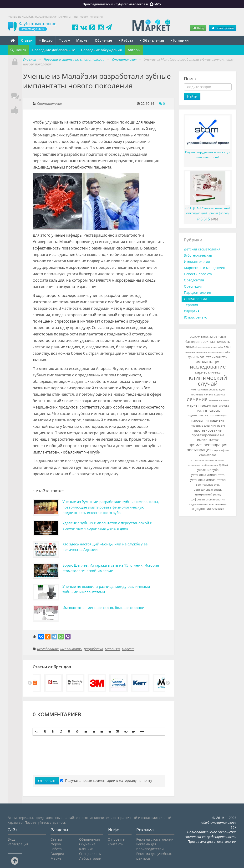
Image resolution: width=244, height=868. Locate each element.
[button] (37, 732)
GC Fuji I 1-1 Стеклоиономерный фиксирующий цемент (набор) (208, 211)
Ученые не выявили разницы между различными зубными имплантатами (106, 589)
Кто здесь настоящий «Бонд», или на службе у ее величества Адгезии (105, 547)
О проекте (116, 839)
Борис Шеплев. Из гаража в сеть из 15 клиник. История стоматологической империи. (111, 568)
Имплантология (197, 262)
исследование (48, 649)
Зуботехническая (198, 255)
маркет (128, 649)
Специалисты (90, 854)
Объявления (152, 40)
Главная (30, 59)
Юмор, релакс (195, 317)
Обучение (103, 40)
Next (168, 683)
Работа (126, 40)
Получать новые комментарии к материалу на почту (106, 781)
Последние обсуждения (101, 50)
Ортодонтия (194, 280)
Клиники (180, 40)
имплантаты (71, 649)
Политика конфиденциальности (211, 837)
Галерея (57, 854)
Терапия (191, 305)
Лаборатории (90, 858)
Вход (198, 28)
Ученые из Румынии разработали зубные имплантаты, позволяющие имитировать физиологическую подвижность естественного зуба (111, 507)
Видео (46, 40)
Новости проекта (198, 274)
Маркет (83, 40)
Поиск (18, 50)
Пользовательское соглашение (212, 832)
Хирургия (192, 311)
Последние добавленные (54, 50)
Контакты (116, 844)
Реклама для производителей (150, 846)
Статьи (27, 40)
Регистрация (223, 28)
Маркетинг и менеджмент (205, 268)
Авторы (134, 50)
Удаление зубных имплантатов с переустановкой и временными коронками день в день (107, 526)
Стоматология (49, 103)
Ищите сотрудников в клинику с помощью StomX (208, 155)
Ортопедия (193, 286)
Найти (192, 96)
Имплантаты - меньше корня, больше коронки (103, 608)
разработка (94, 649)
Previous (30, 683)
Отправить (47, 781)
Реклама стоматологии (155, 839)
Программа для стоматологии (212, 841)
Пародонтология (198, 292)
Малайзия (113, 649)
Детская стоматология (202, 249)
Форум (64, 40)
